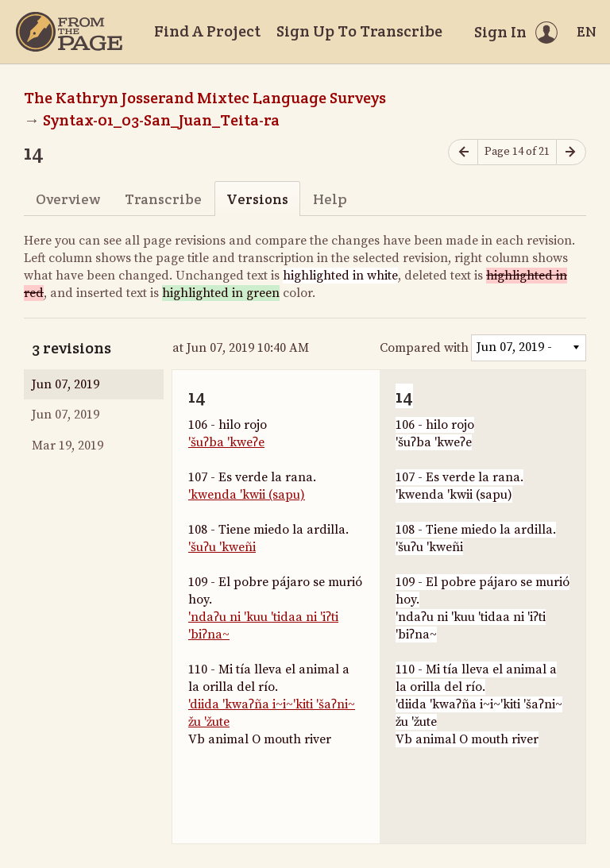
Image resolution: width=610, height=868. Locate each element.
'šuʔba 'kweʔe (226, 442)
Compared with (424, 348)
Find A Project (207, 31)
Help (330, 199)
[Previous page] (463, 152)
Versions (257, 199)
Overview (68, 199)
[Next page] (571, 152)
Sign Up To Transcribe (359, 31)
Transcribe (163, 199)
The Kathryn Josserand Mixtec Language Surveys (205, 98)
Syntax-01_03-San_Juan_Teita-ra (161, 120)
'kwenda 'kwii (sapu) (247, 495)
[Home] (69, 32)
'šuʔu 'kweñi (222, 547)
